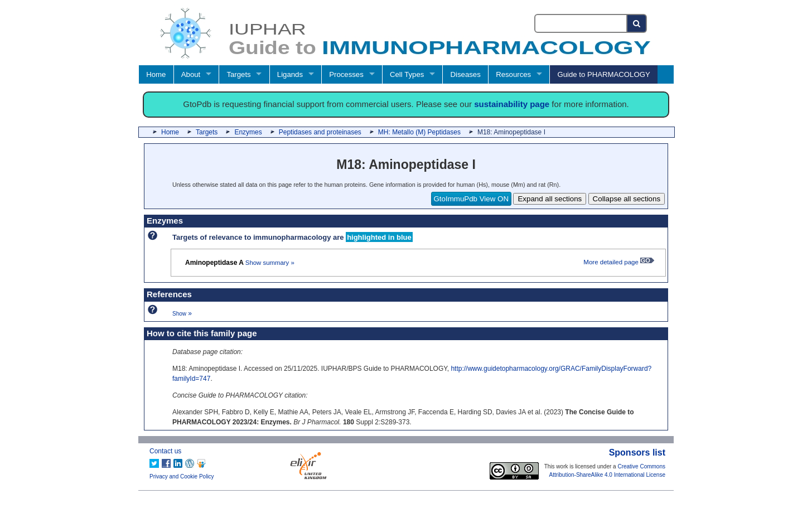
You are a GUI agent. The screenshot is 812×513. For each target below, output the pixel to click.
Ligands (290, 74)
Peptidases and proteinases (320, 132)
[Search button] (637, 23)
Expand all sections (550, 199)
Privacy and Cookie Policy (182, 476)
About (191, 74)
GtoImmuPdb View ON (472, 199)
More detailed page (619, 262)
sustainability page (512, 104)
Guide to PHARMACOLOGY (603, 74)
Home (156, 74)
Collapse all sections (627, 199)
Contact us (165, 451)
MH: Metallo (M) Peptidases (419, 132)
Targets (238, 74)
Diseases (466, 74)
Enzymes (248, 132)
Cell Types (407, 74)
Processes (346, 74)
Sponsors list (637, 452)
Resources (513, 74)
